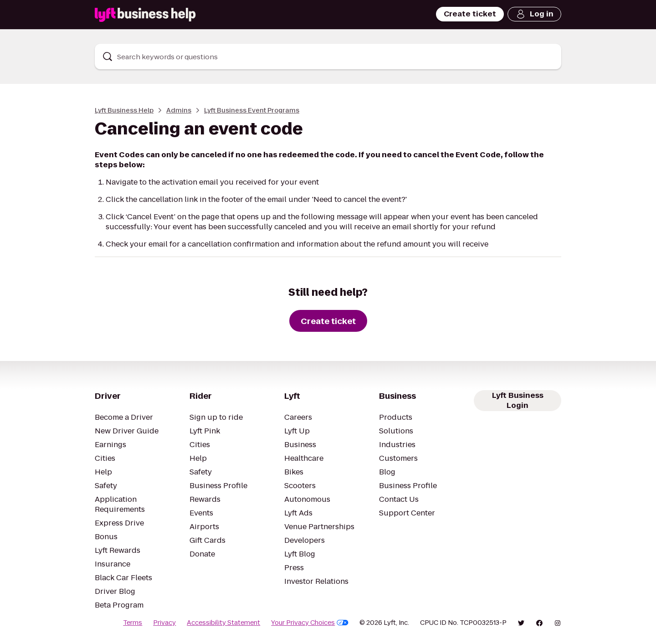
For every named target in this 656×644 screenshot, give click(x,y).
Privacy (164, 623)
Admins (179, 110)
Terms (133, 623)
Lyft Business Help (124, 110)
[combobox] (328, 57)
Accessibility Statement (223, 623)
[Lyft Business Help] (145, 15)
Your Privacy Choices (310, 623)
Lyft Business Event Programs (252, 110)
